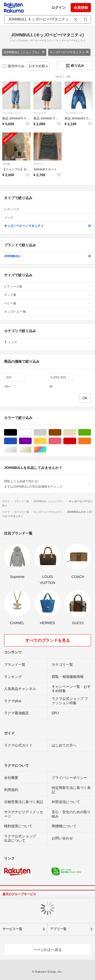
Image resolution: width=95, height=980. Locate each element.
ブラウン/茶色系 (61, 432)
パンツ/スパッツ (12, 113)
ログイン (59, 8)
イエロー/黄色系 (46, 441)
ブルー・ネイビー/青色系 (17, 441)
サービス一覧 (12, 929)
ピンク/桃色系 (61, 441)
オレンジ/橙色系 (91, 441)
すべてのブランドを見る (48, 640)
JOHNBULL (48, 256)
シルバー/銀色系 (17, 450)
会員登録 (81, 8)
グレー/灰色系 (46, 432)
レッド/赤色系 (76, 441)
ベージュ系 (76, 432)
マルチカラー (46, 450)
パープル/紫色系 (32, 441)
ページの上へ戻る (48, 950)
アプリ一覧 (58, 929)
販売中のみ (14, 66)
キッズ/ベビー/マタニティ (69, 52)
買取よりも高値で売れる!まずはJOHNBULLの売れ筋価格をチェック (48, 484)
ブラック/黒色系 (17, 432)
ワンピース (40, 113)
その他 (6, 164)
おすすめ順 (38, 66)
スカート (39, 164)
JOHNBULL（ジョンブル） (24, 52)
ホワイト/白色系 (32, 432)
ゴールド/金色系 (32, 450)
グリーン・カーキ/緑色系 (91, 432)
